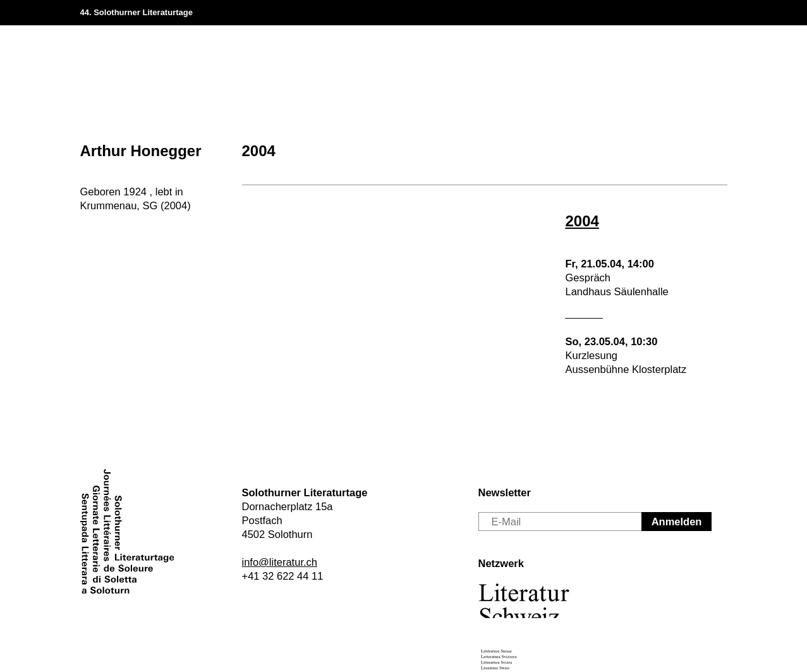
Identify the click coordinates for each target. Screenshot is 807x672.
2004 (259, 151)
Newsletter (505, 492)
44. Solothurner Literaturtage (137, 12)
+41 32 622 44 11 (283, 576)
